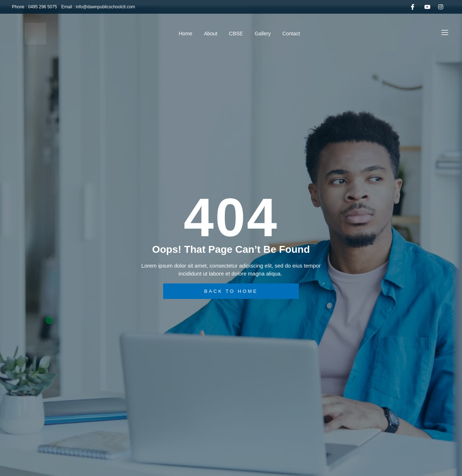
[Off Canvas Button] (445, 33)
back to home (231, 291)
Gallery (267, 33)
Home (179, 33)
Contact (299, 33)
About (207, 33)
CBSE (237, 33)
